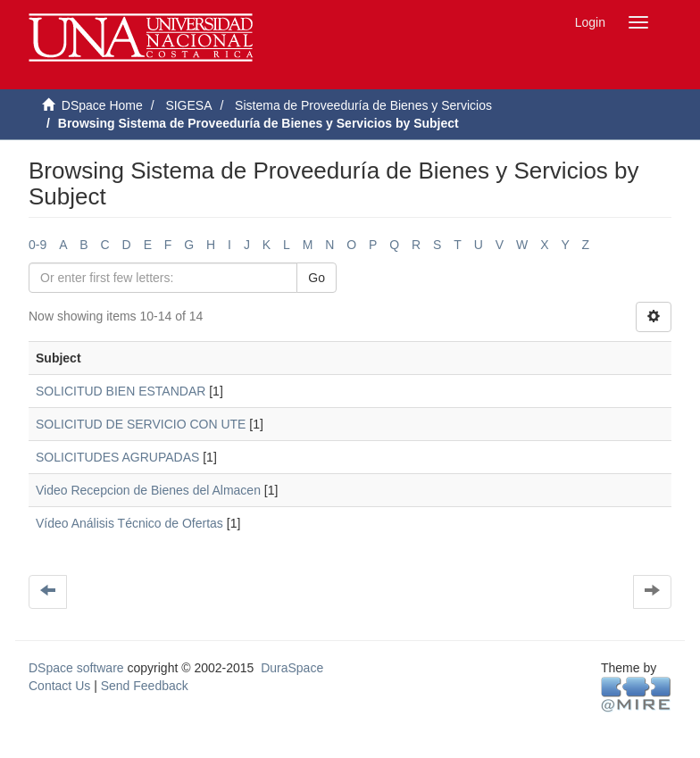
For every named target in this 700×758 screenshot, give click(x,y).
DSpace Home (102, 105)
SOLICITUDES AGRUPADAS (117, 457)
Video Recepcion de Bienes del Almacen (148, 490)
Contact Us (59, 686)
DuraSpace (292, 668)
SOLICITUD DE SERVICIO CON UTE (141, 424)
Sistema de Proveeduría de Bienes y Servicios (363, 105)
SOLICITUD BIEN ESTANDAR (121, 391)
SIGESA (188, 105)
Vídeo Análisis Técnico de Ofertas (129, 523)
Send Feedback (145, 686)
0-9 (37, 245)
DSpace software (76, 668)
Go (317, 278)
